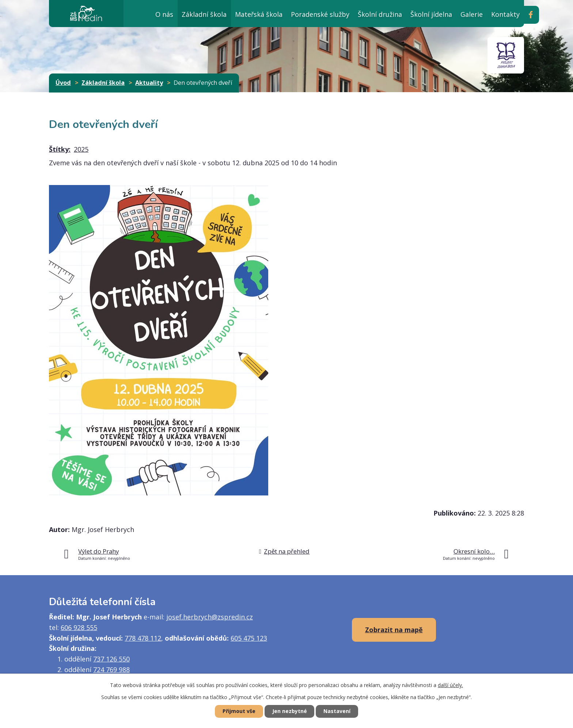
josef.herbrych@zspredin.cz (210, 617)
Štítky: (60, 149)
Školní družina (380, 14)
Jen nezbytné (290, 711)
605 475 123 (249, 638)
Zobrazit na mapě (394, 630)
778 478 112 (143, 638)
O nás (164, 14)
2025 (81, 149)
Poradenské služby (320, 14)
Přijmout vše (239, 711)
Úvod (134, 13)
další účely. (450, 685)
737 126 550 (111, 659)
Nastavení (337, 711)
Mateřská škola (259, 14)
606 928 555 (79, 627)
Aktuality (149, 83)
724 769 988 (111, 669)
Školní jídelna (431, 14)
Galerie (472, 14)
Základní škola (204, 14)
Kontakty (505, 14)
